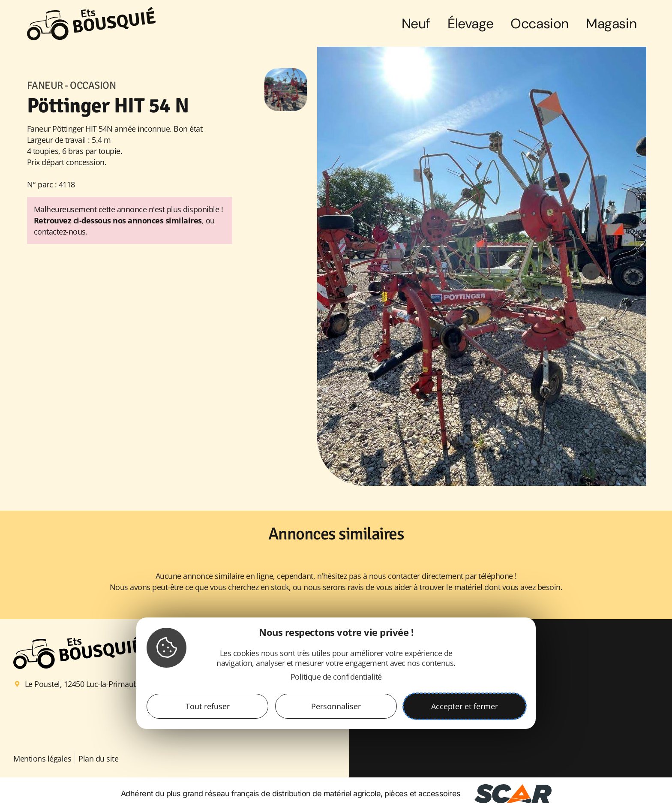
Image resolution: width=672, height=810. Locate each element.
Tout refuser (208, 706)
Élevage (470, 24)
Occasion (540, 24)
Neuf (416, 24)
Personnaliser (336, 706)
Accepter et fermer (465, 706)
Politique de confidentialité (336, 677)
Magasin (611, 24)
